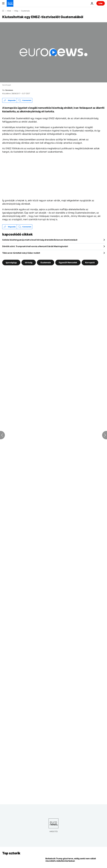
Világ (16, 11)
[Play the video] (53, 52)
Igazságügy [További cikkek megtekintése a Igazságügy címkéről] (11, 262)
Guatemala (25, 11)
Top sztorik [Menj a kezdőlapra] (11, 853)
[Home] (3, 11)
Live (101, 3)
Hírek (9, 11)
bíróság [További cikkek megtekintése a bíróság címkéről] (29, 262)
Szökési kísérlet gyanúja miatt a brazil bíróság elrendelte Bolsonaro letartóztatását (40, 240)
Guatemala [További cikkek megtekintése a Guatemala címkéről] (46, 262)
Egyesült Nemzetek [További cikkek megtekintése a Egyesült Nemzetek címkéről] (68, 262)
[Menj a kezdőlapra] (10, 3)
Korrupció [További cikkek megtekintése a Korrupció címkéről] (90, 262)
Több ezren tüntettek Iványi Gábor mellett (21, 253)
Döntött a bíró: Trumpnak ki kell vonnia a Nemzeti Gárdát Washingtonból (35, 246)
